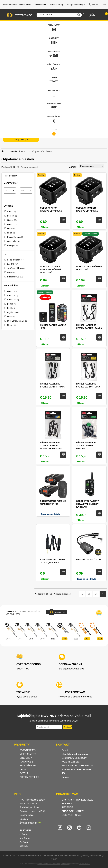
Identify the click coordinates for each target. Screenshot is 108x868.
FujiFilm (12, 216)
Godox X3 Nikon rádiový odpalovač (51, 209)
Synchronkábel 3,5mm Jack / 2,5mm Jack (52, 561)
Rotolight (12, 245)
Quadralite (13, 241)
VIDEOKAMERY (28, 754)
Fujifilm (12, 304)
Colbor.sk (24, 834)
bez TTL (13, 264)
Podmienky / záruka (29, 807)
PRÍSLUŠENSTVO (29, 766)
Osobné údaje (27, 815)
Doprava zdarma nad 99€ (32, 811)
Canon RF (13, 300)
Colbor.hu (24, 846)
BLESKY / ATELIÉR (29, 777)
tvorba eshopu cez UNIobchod (49, 864)
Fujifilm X (13, 308)
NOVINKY (67, 804)
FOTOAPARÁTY (28, 750)
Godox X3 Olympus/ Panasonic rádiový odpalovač (51, 270)
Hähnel (12, 224)
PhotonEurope (15, 237)
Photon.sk (24, 842)
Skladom (45, 344)
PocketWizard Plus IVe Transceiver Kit (53, 503)
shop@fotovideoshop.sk (75, 754)
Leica (11, 229)
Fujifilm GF (13, 312)
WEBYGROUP (85, 864)
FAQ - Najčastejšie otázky (32, 800)
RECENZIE (67, 807)
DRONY (24, 770)
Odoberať (68, 727)
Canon (11, 212)
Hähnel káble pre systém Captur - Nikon (53, 385)
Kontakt (66, 777)
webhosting (65, 864)
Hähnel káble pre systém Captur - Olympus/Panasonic (51, 445)
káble (11, 273)
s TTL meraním (16, 260)
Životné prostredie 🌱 (30, 823)
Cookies (24, 819)
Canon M (12, 295)
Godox (12, 220)
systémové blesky (16, 268)
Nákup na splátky (28, 804)
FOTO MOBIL (26, 762)
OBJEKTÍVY (26, 758)
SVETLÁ (24, 773)
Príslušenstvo (15, 277)
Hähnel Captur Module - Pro (53, 327)
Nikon (11, 233)
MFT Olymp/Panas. (17, 321)
